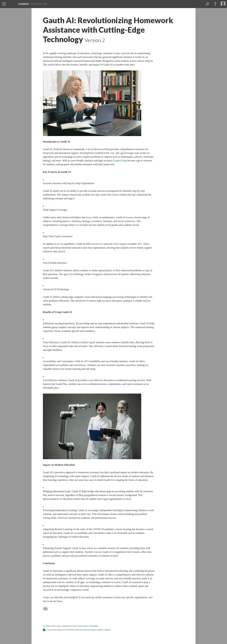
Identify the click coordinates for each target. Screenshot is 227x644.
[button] (4, 4)
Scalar (59, 630)
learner (23, 4)
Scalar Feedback (104, 630)
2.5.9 (65, 630)
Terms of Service (76, 630)
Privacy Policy (90, 630)
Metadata (94, 626)
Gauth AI (118, 161)
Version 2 (47, 626)
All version (84, 626)
